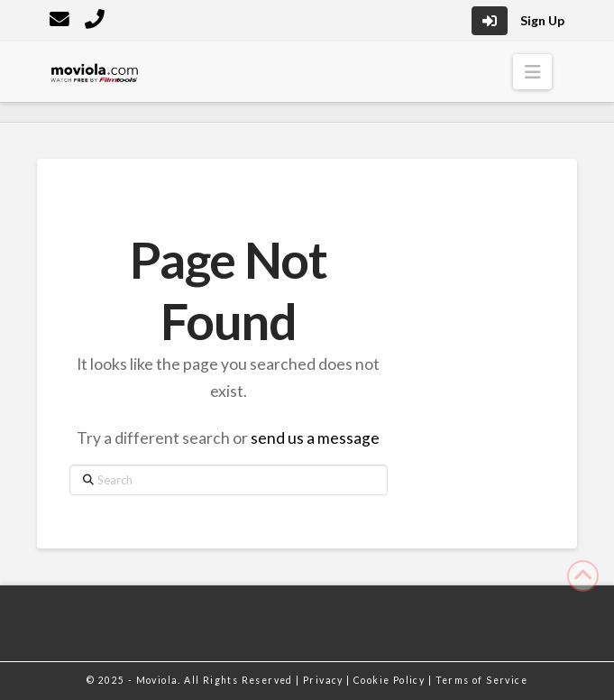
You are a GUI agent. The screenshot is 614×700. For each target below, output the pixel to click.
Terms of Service (481, 680)
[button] (532, 72)
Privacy (325, 680)
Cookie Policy (391, 680)
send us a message (315, 438)
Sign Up (542, 20)
